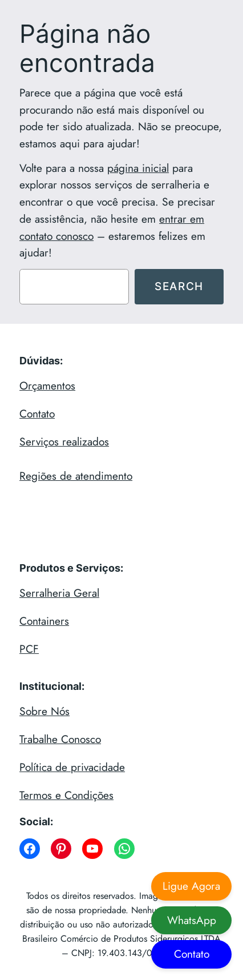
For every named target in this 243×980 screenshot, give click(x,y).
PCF (29, 649)
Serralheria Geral (59, 593)
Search (179, 286)
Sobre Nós (44, 711)
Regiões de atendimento (76, 476)
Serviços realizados (64, 441)
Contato (37, 413)
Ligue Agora (191, 886)
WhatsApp (192, 920)
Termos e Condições (66, 795)
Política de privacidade (72, 767)
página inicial (138, 168)
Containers (44, 621)
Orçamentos (47, 385)
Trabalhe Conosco (60, 739)
